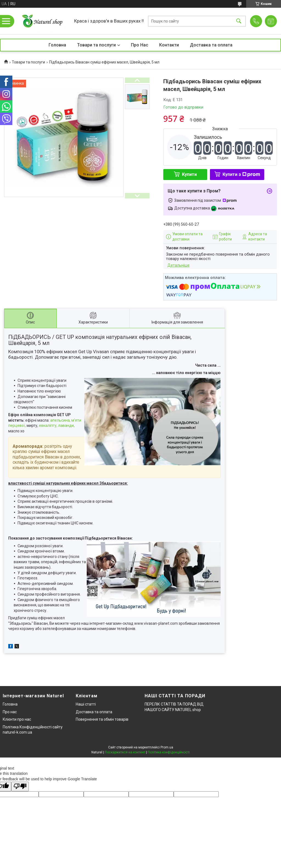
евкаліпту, (48, 425)
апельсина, (60, 420)
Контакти (169, 45)
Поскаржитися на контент (125, 752)
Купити (189, 174)
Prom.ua (167, 747)
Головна (57, 45)
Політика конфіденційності (169, 752)
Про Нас (140, 45)
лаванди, (66, 425)
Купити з (241, 174)
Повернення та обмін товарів (102, 719)
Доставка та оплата (211, 45)
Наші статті (86, 704)
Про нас (10, 712)
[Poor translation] (20, 787)
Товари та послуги (96, 45)
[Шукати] (239, 21)
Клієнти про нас (17, 719)
